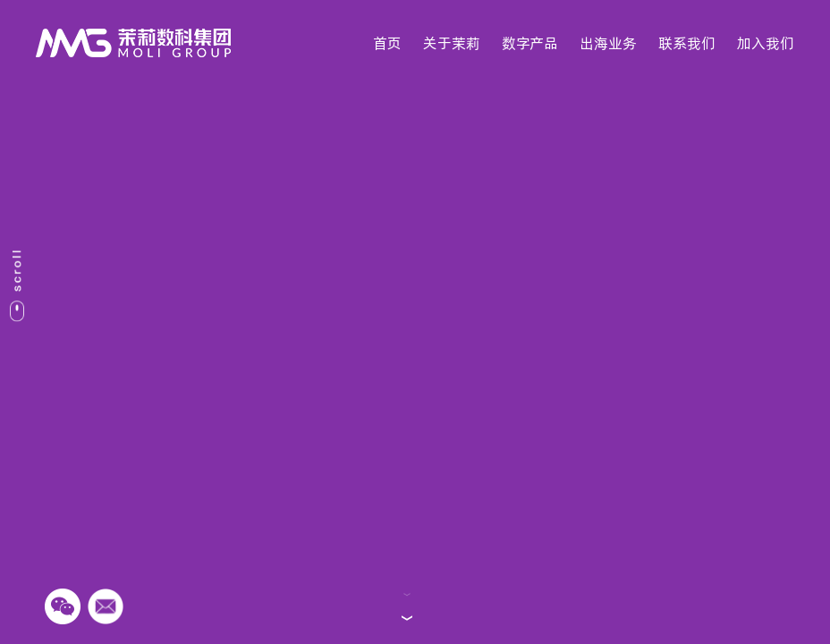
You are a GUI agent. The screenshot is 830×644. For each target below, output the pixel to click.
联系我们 (687, 43)
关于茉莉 (452, 43)
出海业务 (608, 43)
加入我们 (766, 43)
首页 (387, 43)
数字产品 (530, 43)
